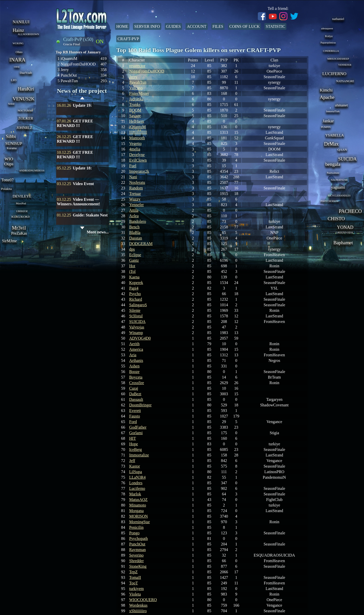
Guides (174, 26)
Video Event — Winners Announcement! (78, 202)
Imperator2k (139, 171)
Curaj (134, 388)
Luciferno (137, 488)
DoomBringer (140, 405)
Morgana (136, 511)
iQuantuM (138, 127)
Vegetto (135, 144)
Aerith (134, 344)
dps (132, 249)
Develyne (137, 155)
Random (136, 188)
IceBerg (135, 449)
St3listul (136, 316)
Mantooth (137, 138)
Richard (136, 299)
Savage (135, 116)
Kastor (135, 466)
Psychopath (139, 539)
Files (218, 26)
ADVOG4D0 (140, 338)
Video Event (83, 184)
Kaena (134, 277)
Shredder (136, 561)
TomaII (135, 577)
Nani (133, 177)
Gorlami (136, 433)
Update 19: (82, 105)
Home (122, 26)
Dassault (136, 399)
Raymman (138, 550)
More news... (98, 232)
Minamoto (138, 505)
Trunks (135, 105)
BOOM (135, 110)
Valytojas (137, 327)
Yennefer (136, 205)
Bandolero (138, 221)
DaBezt (135, 394)
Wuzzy (135, 199)
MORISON (139, 516)
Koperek (136, 283)
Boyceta (136, 377)
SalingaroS (138, 305)
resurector (137, 66)
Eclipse (135, 255)
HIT (133, 438)
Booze (134, 372)
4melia (135, 149)
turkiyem (136, 589)
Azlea (134, 216)
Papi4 (134, 288)
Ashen (134, 366)
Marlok (135, 494)
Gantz (134, 260)
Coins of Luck (244, 26)
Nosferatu (137, 182)
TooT (133, 583)
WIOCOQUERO (143, 600)
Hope (134, 444)
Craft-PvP (128, 39)
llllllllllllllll (138, 132)
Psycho (135, 294)
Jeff (132, 461)
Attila (134, 210)
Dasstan (136, 238)
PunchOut (137, 544)
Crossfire (137, 383)
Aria (133, 355)
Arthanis (136, 360)
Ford (133, 422)
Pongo (134, 533)
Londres (136, 483)
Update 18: (82, 168)
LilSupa (136, 472)
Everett (135, 411)
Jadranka (136, 99)
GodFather (138, 427)
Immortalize (139, 455)
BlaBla (135, 233)
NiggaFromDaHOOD (147, 71)
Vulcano (136, 88)
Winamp (136, 333)
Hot (132, 266)
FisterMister (139, 93)
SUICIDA (137, 322)
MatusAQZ (138, 500)
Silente (135, 310)
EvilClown (138, 160)
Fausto (135, 416)
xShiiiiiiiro (138, 611)
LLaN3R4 (137, 477)
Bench (134, 227)
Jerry (133, 77)
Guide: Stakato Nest (90, 215)
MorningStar (140, 522)
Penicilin (136, 527)
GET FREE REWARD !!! (75, 123)
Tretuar (135, 194)
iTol (132, 271)
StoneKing (138, 566)
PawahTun (138, 82)
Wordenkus (138, 605)
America (136, 349)
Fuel (133, 166)
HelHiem (137, 121)
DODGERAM (141, 244)
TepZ (133, 572)
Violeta (135, 594)
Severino (136, 555)
